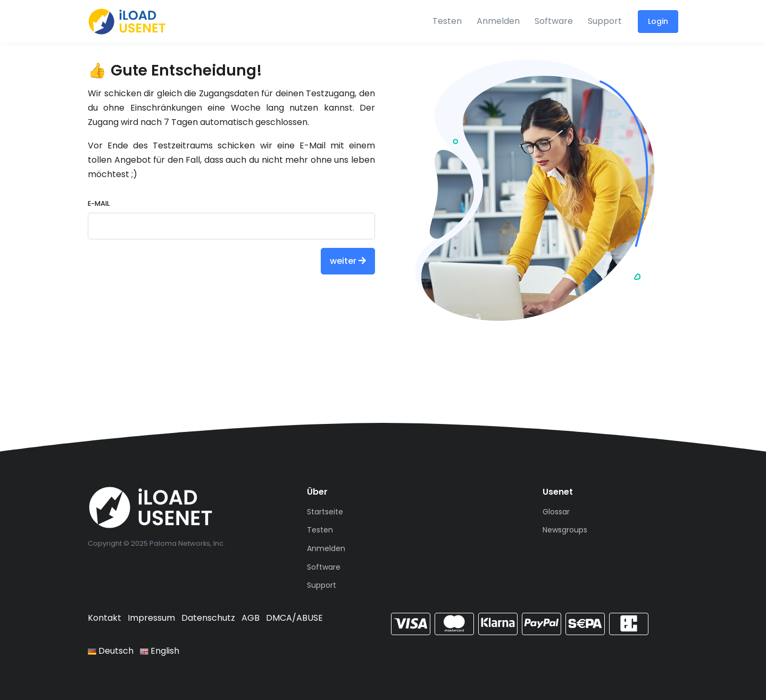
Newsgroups (565, 530)
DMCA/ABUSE (294, 618)
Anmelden (498, 21)
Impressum (151, 618)
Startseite (325, 512)
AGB (251, 618)
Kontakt (105, 618)
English (160, 651)
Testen (447, 21)
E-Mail (99, 203)
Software (554, 21)
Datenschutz (208, 618)
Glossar (556, 512)
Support (605, 21)
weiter (348, 261)
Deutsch (111, 651)
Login (658, 21)
